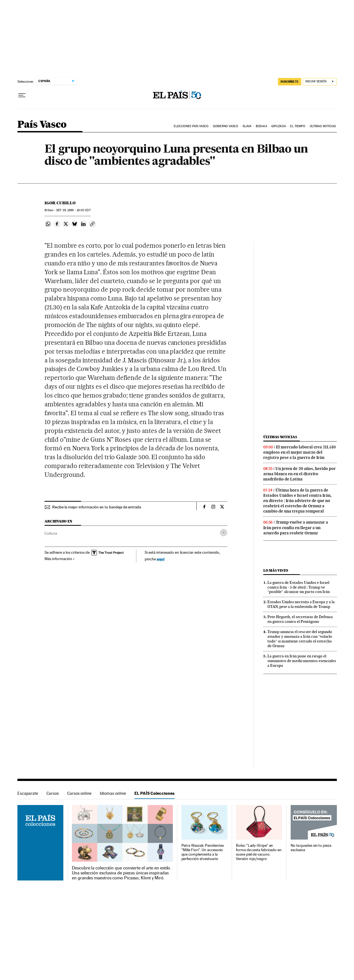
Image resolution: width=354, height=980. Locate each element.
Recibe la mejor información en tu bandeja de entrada (97, 507)
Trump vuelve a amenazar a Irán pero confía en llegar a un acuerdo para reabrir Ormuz (296, 527)
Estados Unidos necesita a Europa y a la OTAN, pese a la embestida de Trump (301, 604)
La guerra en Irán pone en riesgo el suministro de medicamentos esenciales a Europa (302, 661)
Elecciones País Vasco (191, 126)
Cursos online (79, 793)
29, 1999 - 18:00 (73, 210)
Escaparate (28, 793)
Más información (60, 559)
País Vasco (42, 125)
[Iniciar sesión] (320, 82)
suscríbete (290, 82)
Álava (247, 126)
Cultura (51, 533)
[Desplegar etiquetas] (224, 533)
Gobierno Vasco (226, 126)
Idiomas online (113, 793)
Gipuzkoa (279, 126)
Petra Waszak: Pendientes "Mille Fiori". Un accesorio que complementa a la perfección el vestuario (203, 852)
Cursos (53, 793)
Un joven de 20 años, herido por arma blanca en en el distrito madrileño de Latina (300, 474)
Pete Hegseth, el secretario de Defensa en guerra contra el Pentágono (300, 619)
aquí (161, 559)
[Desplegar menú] (22, 95)
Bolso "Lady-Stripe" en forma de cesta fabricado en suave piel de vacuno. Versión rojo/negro (259, 852)
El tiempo (298, 126)
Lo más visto (276, 570)
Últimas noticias (323, 126)
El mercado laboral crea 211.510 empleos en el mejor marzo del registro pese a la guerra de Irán (300, 452)
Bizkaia (261, 126)
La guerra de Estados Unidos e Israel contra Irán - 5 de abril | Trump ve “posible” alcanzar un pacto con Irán (299, 587)
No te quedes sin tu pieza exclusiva (311, 848)
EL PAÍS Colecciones (154, 793)
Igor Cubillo (60, 203)
